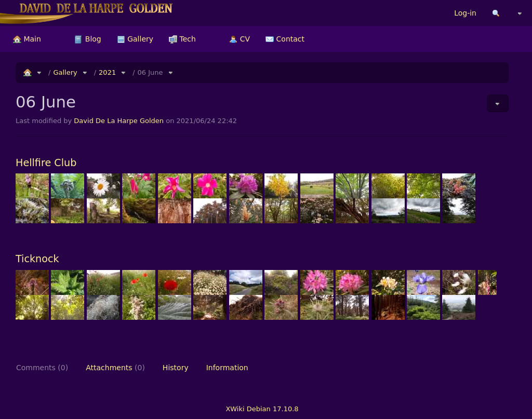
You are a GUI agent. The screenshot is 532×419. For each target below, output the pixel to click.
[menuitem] (27, 39)
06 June (150, 72)
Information (227, 368)
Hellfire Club (46, 163)
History (176, 368)
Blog (88, 39)
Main (27, 39)
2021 (107, 72)
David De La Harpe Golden (119, 121)
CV (240, 39)
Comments (42, 368)
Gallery (135, 39)
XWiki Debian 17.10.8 (262, 409)
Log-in (465, 13)
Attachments (115, 368)
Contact (285, 39)
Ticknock (37, 259)
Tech (182, 39)
